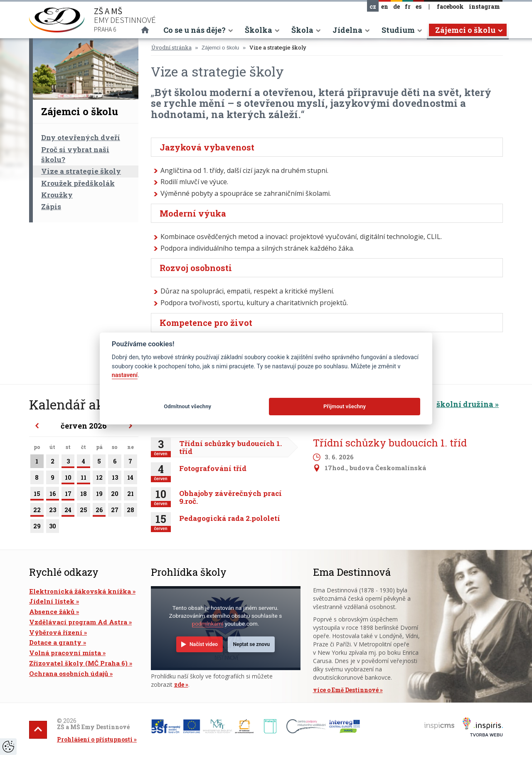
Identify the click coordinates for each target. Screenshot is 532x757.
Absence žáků (52, 612)
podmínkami (208, 624)
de (397, 6)
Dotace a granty (55, 642)
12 (99, 479)
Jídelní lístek (52, 601)
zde (179, 684)
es (419, 6)
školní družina (465, 404)
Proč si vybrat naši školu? (75, 154)
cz (373, 6)
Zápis (51, 206)
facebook (450, 6)
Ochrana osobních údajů (69, 673)
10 (68, 479)
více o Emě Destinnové (346, 690)
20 (115, 495)
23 (53, 511)
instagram (484, 6)
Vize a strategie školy (81, 171)
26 (99, 511)
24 (68, 511)
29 (37, 528)
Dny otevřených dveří (81, 137)
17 (68, 495)
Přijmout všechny (345, 406)
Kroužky (57, 195)
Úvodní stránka (171, 47)
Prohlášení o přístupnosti (95, 739)
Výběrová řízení (56, 632)
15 (37, 495)
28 (131, 511)
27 (115, 511)
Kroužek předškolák (78, 183)
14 (131, 479)
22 (37, 511)
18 (84, 495)
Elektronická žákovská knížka (80, 591)
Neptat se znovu (251, 644)
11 (84, 479)
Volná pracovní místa (65, 653)
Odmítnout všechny (187, 406)
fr (408, 6)
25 (84, 511)
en (385, 6)
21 (131, 495)
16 (53, 495)
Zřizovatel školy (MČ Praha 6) (78, 663)
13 (115, 479)
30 (53, 528)
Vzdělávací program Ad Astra (78, 622)
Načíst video (204, 644)
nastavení (125, 375)
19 (99, 495)
